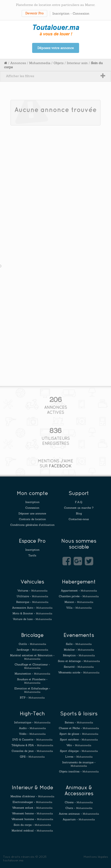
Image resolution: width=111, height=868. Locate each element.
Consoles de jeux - (32, 751)
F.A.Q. (79, 502)
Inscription (61, 13)
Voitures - (32, 590)
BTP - (32, 697)
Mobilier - (79, 650)
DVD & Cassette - (32, 739)
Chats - (79, 808)
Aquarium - (79, 819)
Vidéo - (32, 734)
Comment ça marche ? (79, 508)
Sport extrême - (79, 739)
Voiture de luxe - (32, 619)
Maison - (79, 602)
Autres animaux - (79, 814)
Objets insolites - (79, 771)
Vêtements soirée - (79, 672)
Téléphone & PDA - (32, 745)
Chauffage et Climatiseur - (32, 666)
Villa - (79, 608)
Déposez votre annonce (56, 48)
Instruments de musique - (79, 764)
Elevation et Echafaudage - (32, 690)
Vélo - (79, 745)
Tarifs (32, 555)
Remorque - (32, 602)
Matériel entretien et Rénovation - (32, 657)
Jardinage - (32, 650)
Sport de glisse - (79, 734)
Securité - (79, 667)
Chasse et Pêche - (79, 728)
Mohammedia (40, 63)
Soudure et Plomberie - (32, 681)
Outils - (32, 644)
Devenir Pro (34, 13)
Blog (79, 513)
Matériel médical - (32, 830)
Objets (59, 63)
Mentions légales (96, 857)
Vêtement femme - (32, 813)
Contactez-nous (79, 519)
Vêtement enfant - (32, 808)
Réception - (79, 655)
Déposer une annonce (32, 513)
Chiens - (79, 802)
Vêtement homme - (32, 819)
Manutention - (32, 674)
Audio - (32, 728)
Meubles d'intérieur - (32, 796)
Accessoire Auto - (32, 608)
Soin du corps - (32, 825)
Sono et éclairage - (79, 661)
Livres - (79, 757)
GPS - (32, 757)
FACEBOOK (60, 466)
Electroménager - (32, 802)
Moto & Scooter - (32, 613)
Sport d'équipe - (79, 751)
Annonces (18, 63)
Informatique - (32, 722)
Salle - (79, 644)
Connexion (81, 13)
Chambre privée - (79, 596)
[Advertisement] (55, 186)
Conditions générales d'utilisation (32, 525)
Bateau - (79, 722)
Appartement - (79, 590)
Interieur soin (77, 63)
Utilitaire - (32, 596)
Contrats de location (32, 519)
